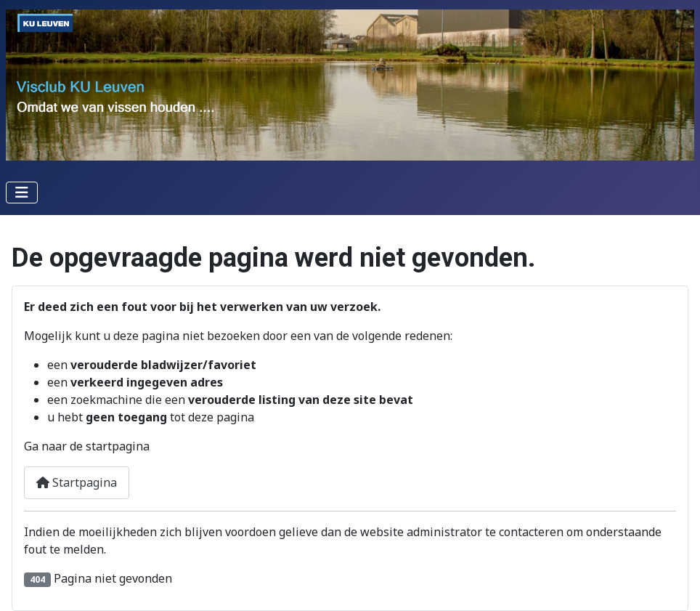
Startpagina (77, 482)
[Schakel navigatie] (22, 193)
